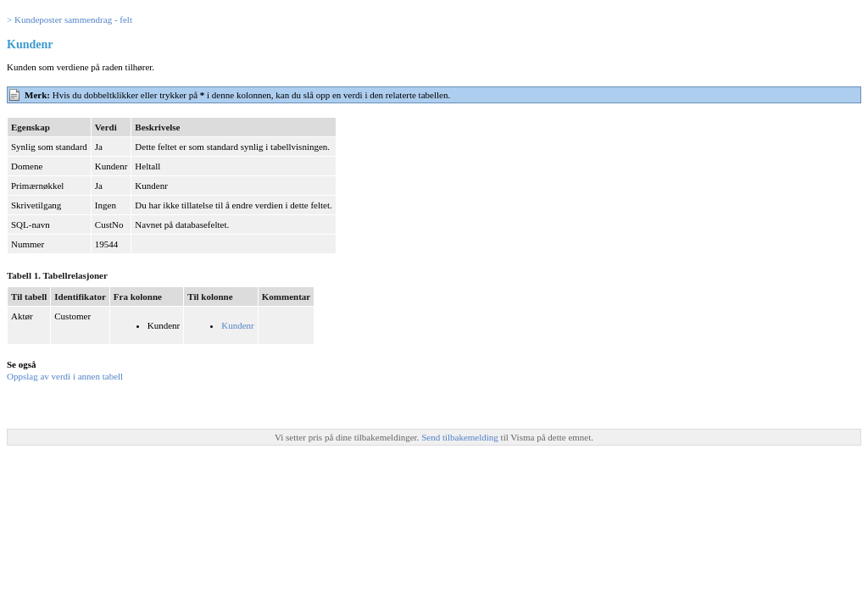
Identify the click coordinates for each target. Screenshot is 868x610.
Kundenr (238, 325)
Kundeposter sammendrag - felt (73, 19)
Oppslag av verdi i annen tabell (65, 376)
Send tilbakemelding (461, 437)
